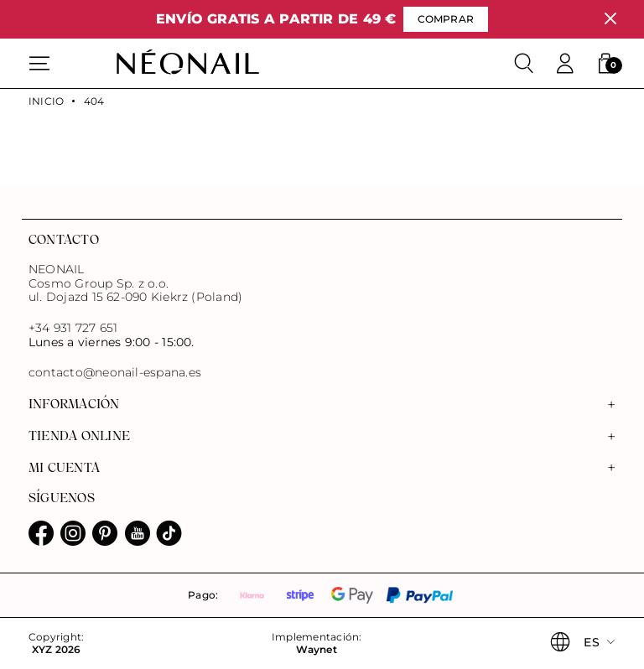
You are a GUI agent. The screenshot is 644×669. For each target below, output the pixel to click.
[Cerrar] (610, 19)
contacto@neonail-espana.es (115, 373)
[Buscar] (524, 64)
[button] (605, 64)
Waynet (316, 650)
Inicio (46, 101)
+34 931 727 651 (73, 328)
